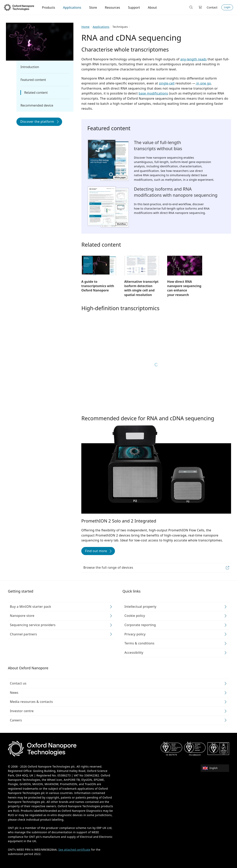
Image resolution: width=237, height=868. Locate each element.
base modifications (153, 93)
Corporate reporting (140, 625)
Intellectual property (140, 607)
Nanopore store (22, 616)
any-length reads (194, 59)
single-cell (167, 83)
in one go (203, 83)
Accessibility (134, 653)
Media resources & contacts (31, 702)
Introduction (30, 67)
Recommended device (37, 105)
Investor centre (22, 711)
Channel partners (23, 634)
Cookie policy (135, 616)
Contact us (18, 683)
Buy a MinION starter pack (30, 607)
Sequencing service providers (33, 625)
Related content (36, 93)
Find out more (96, 551)
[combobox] (216, 768)
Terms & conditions (139, 643)
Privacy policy (135, 634)
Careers (16, 720)
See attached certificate (74, 850)
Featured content (33, 80)
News (14, 693)
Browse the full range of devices (108, 567)
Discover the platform (37, 122)
